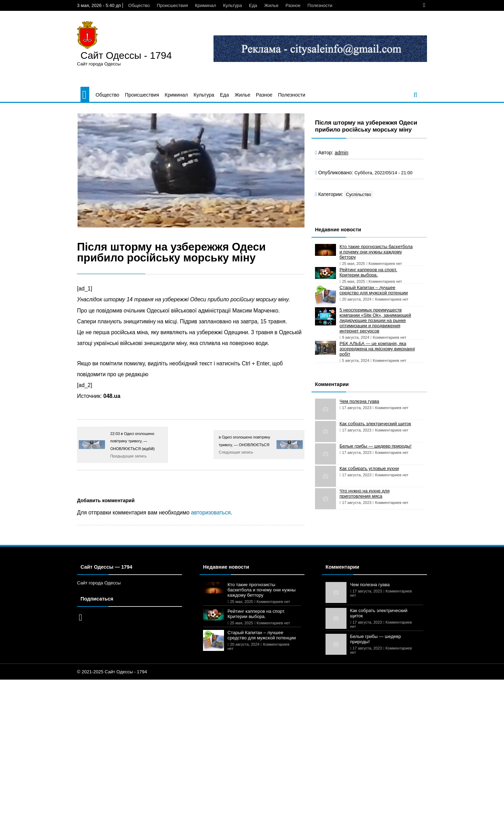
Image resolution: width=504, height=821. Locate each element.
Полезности (320, 5)
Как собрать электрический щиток (375, 424)
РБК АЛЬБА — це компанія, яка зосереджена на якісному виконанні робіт (377, 349)
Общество (139, 5)
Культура (232, 5)
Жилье (271, 5)
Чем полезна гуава (359, 401)
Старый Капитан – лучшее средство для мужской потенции (374, 290)
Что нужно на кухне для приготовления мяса (365, 493)
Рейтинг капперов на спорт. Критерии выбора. (368, 272)
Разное (293, 5)
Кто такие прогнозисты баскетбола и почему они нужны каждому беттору (376, 252)
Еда (253, 5)
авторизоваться (211, 513)
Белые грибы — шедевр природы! (376, 446)
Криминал (205, 5)
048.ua (112, 396)
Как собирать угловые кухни (369, 468)
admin (341, 153)
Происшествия (172, 5)
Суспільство (358, 194)
